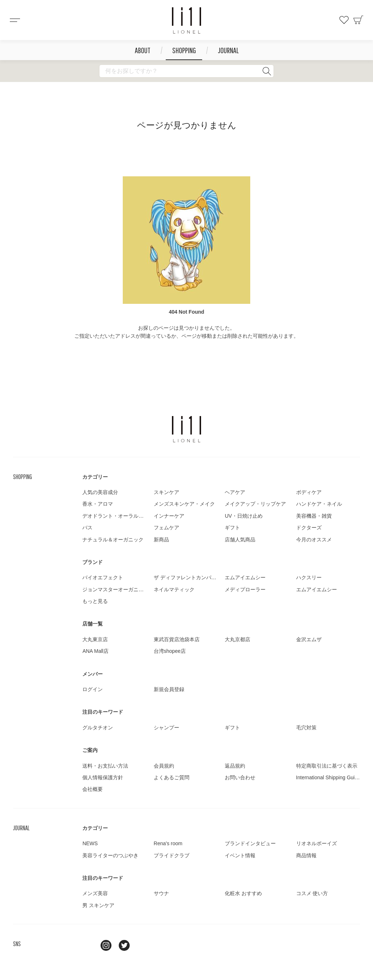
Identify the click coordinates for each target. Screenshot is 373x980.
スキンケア (166, 492)
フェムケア (166, 528)
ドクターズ (309, 528)
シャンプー (166, 728)
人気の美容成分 (100, 492)
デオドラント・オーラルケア (115, 516)
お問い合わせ (240, 777)
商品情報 (306, 855)
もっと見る (95, 601)
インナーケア (169, 516)
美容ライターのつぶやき (110, 855)
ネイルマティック (174, 589)
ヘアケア (235, 492)
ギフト (232, 528)
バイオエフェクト (103, 577)
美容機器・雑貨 (314, 516)
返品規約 (235, 766)
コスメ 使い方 (312, 893)
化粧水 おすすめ (243, 893)
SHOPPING (184, 50)
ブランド (93, 562)
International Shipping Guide (328, 777)
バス (87, 528)
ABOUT (143, 50)
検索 (267, 71)
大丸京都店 (237, 639)
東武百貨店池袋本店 (177, 639)
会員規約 (164, 766)
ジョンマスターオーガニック (115, 589)
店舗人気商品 (240, 540)
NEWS (90, 843)
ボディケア (309, 492)
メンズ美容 (95, 893)
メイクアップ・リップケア (255, 504)
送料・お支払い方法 (105, 766)
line (88, 945)
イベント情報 (240, 855)
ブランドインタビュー (250, 843)
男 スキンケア (98, 905)
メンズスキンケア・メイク (184, 504)
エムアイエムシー (245, 577)
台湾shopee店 (170, 651)
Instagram (106, 945)
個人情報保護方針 (103, 777)
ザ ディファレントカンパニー (188, 577)
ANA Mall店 (95, 651)
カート (358, 20)
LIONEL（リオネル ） (186, 429)
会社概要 (93, 789)
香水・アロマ (98, 504)
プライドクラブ (172, 855)
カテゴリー (95, 477)
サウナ (161, 893)
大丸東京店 (95, 639)
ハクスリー (309, 577)
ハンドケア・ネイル (319, 504)
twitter (124, 945)
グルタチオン (98, 728)
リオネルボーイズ (317, 843)
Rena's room (168, 843)
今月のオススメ (314, 540)
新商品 (161, 540)
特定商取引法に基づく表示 (327, 766)
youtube (142, 945)
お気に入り (344, 20)
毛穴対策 (306, 728)
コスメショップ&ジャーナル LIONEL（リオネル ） (186, 20)
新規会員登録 (169, 689)
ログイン (93, 689)
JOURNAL (228, 50)
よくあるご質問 (172, 777)
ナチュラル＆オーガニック (113, 540)
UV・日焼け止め (244, 516)
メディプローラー (245, 589)
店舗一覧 (93, 624)
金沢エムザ (309, 639)
